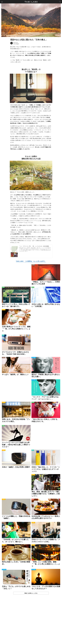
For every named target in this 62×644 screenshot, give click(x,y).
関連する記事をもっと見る (31, 593)
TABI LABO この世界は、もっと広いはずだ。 (31, 261)
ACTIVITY (4, 310)
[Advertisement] (31, 621)
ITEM (3, 335)
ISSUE (3, 287)
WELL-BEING (34, 358)
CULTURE (33, 265)
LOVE (33, 499)
